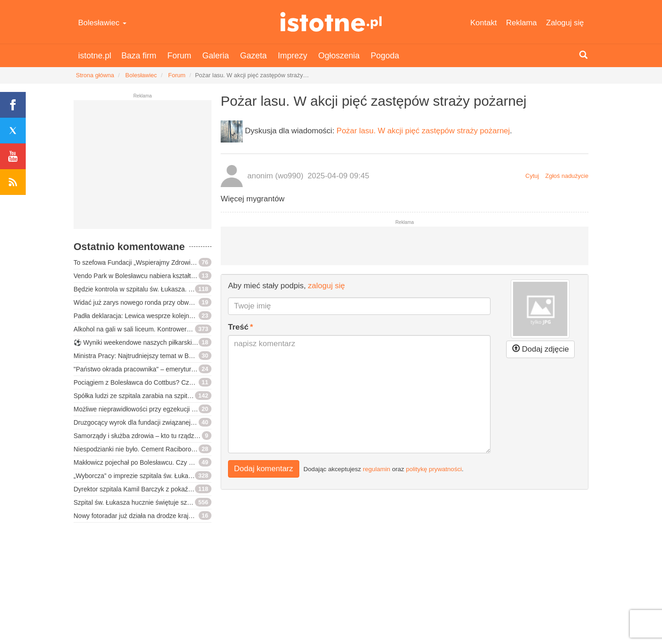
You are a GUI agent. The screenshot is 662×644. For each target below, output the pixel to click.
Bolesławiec (102, 23)
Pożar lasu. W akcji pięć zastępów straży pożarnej (423, 131)
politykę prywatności (434, 469)
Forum (179, 56)
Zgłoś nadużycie (567, 176)
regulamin (377, 469)
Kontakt (484, 23)
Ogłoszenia (339, 56)
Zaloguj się (565, 23)
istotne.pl (331, 22)
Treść (238, 327)
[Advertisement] (143, 168)
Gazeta (253, 56)
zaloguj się (326, 286)
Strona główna (95, 75)
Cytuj (532, 176)
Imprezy (292, 56)
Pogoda (385, 56)
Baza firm (139, 56)
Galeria (216, 56)
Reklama (522, 23)
